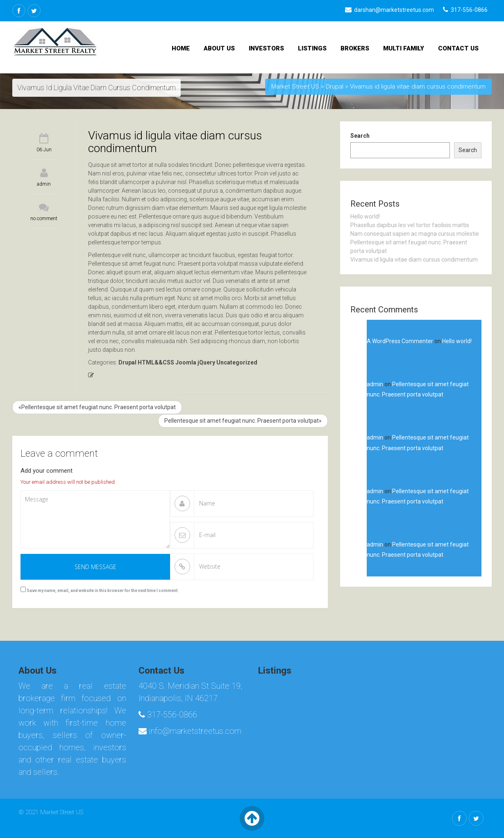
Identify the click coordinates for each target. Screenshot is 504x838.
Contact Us (458, 48)
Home (181, 48)
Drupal (127, 362)
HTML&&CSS (156, 362)
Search (360, 136)
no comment (44, 219)
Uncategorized (237, 362)
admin (44, 184)
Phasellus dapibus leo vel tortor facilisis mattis (410, 225)
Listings (312, 48)
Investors (266, 48)
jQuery (206, 362)
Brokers (355, 48)
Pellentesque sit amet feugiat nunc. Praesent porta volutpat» (243, 421)
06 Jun (44, 150)
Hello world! (365, 216)
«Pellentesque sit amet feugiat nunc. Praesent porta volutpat (97, 407)
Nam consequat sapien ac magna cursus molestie (415, 234)
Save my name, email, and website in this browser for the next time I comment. (103, 591)
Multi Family (404, 48)
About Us (219, 48)
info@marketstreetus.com (190, 731)
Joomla (186, 362)
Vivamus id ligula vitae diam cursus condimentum (414, 260)
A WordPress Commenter (400, 341)
